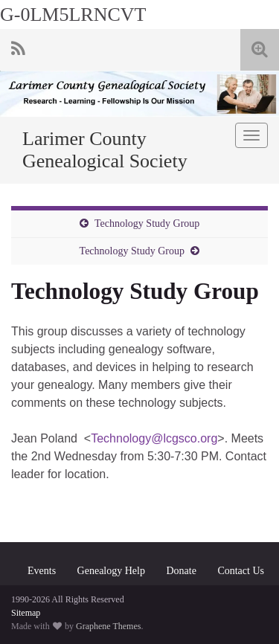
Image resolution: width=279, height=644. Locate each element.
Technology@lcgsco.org (154, 438)
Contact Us (241, 571)
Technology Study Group (147, 223)
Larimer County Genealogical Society (105, 150)
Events (42, 571)
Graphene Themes (108, 626)
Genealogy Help (111, 571)
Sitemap (26, 613)
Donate (181, 571)
